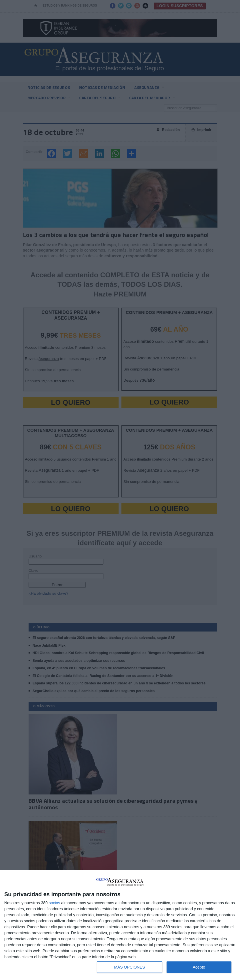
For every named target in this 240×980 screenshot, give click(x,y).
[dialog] (120, 925)
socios (55, 903)
